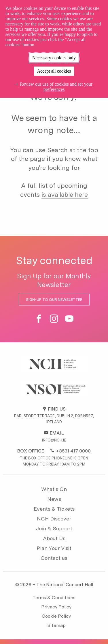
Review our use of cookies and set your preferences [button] (56, 87)
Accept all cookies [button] (54, 71)
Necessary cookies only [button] (54, 58)
